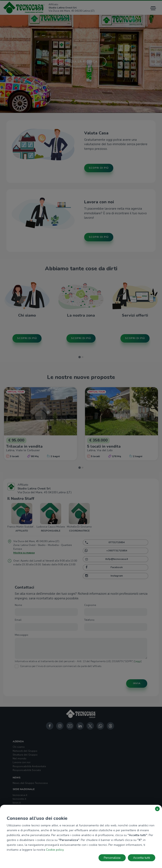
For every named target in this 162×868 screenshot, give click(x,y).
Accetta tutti (142, 858)
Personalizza (112, 858)
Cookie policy (55, 850)
